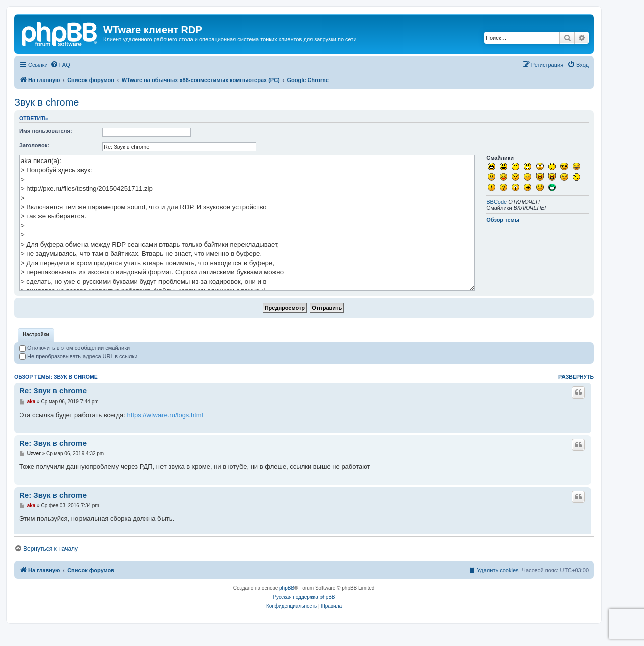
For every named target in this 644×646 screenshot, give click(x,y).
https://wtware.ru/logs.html (165, 431)
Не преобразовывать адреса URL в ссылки (78, 372)
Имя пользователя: (46, 131)
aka (31, 418)
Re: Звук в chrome (53, 407)
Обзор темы (503, 220)
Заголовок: (34, 145)
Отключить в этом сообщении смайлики (74, 364)
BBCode (496, 202)
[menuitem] (60, 65)
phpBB (287, 604)
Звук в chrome (47, 102)
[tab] (36, 351)
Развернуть (576, 393)
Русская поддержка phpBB (304, 613)
